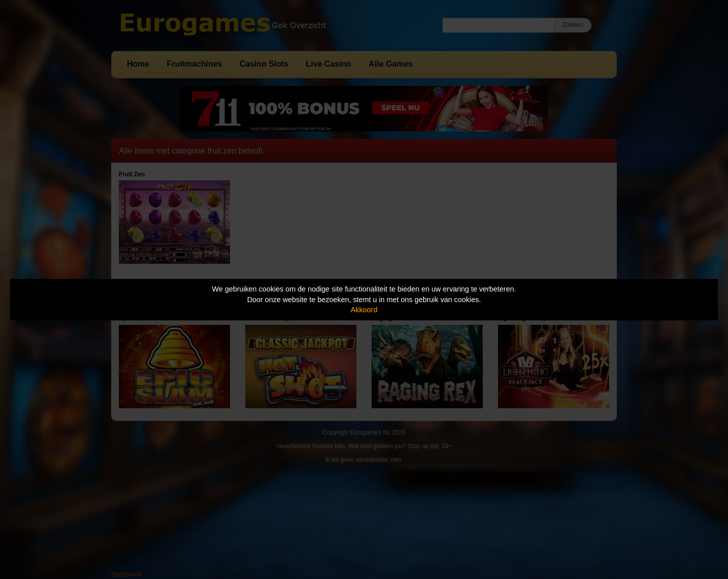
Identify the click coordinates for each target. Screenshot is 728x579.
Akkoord (364, 310)
